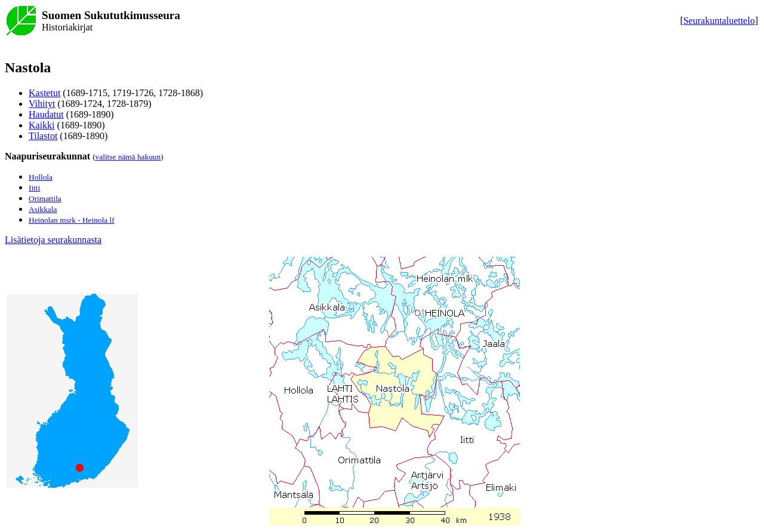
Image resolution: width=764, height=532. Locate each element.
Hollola (41, 177)
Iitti (34, 188)
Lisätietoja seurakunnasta (53, 240)
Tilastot (43, 136)
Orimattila (45, 199)
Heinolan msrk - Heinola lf (72, 220)
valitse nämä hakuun (128, 157)
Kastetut (44, 93)
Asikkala (43, 209)
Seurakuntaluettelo (719, 21)
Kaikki (42, 125)
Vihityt (42, 104)
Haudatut (46, 114)
